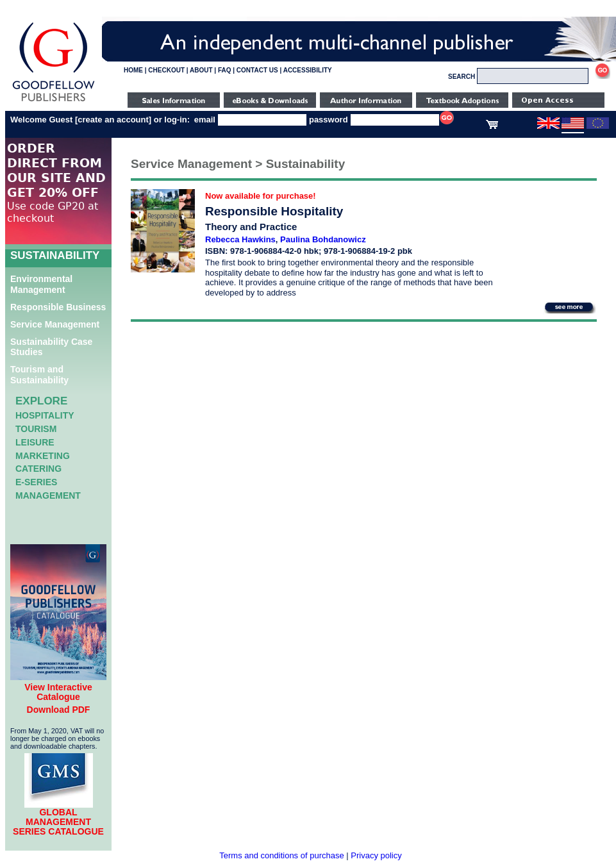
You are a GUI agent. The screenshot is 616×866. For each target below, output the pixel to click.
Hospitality (45, 415)
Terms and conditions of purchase (281, 855)
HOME (133, 70)
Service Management (55, 324)
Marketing (43, 456)
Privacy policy (376, 855)
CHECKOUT (166, 70)
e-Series (36, 482)
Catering (38, 469)
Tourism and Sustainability (39, 375)
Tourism (36, 429)
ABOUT (201, 70)
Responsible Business (58, 307)
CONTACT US (257, 70)
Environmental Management (41, 284)
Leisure (35, 442)
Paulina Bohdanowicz (323, 239)
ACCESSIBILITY (308, 70)
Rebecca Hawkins (240, 239)
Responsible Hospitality (274, 211)
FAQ (225, 70)
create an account (113, 120)
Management (48, 495)
